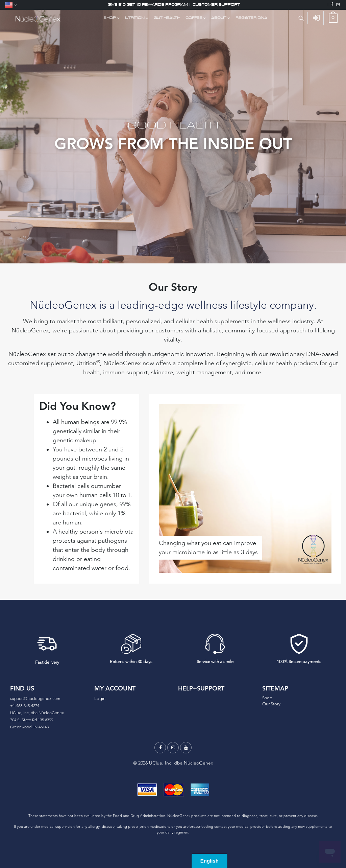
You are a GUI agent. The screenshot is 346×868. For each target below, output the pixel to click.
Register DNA (251, 18)
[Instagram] (338, 5)
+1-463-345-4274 (25, 706)
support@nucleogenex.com (35, 698)
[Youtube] (186, 748)
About (219, 18)
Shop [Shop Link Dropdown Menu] (110, 18)
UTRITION (135, 18)
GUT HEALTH (167, 18)
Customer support (216, 5)
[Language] (11, 5)
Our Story (271, 704)
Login (100, 698)
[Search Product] (301, 18)
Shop (267, 698)
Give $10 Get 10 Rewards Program (148, 5)
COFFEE (194, 18)
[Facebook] (332, 5)
